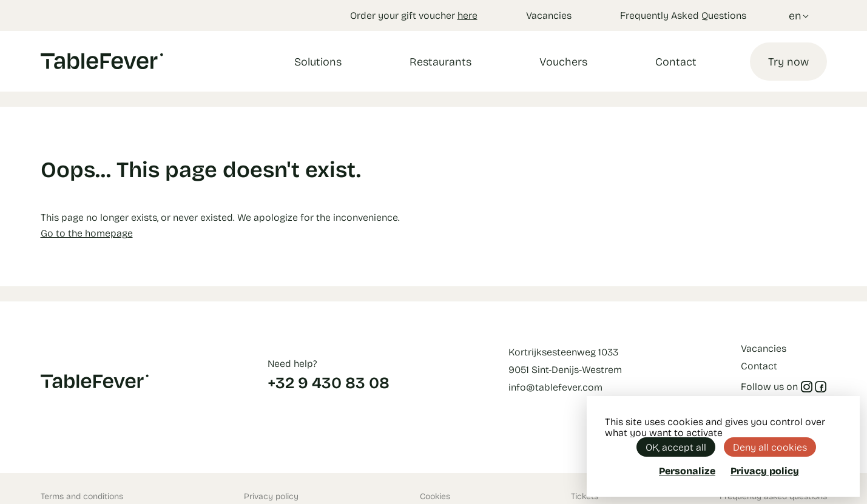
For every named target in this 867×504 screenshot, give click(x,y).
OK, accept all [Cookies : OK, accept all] (676, 447)
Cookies (435, 496)
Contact (676, 61)
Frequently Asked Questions (683, 15)
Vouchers (563, 61)
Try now (788, 61)
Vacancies (549, 15)
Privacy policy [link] (765, 471)
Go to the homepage (87, 233)
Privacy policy (271, 496)
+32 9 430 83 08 (329, 382)
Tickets (585, 496)
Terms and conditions (82, 496)
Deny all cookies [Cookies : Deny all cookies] (770, 447)
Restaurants (440, 61)
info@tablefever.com (555, 387)
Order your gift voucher (414, 15)
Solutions (318, 61)
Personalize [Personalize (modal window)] (687, 470)
